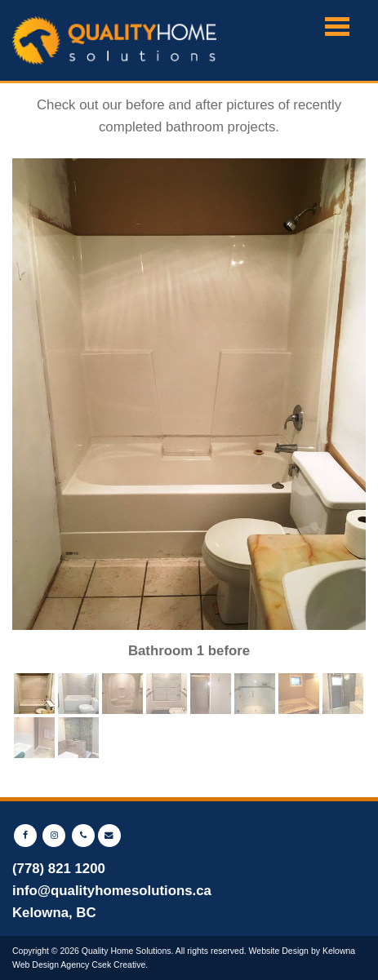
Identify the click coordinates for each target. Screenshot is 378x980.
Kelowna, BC (54, 913)
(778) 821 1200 (59, 869)
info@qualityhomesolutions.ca (112, 891)
